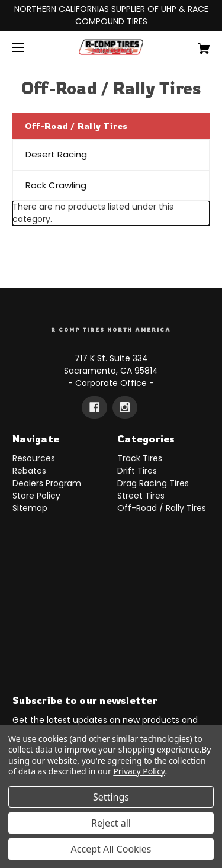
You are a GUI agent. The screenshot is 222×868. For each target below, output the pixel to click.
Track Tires (140, 458)
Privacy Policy (139, 771)
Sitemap (30, 508)
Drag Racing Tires (153, 483)
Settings (111, 797)
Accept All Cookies (111, 849)
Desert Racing (56, 154)
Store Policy (36, 496)
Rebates (29, 471)
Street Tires (141, 496)
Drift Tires (137, 471)
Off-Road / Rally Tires (162, 508)
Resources (34, 458)
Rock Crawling (56, 185)
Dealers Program (47, 483)
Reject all (111, 823)
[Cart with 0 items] (190, 44)
